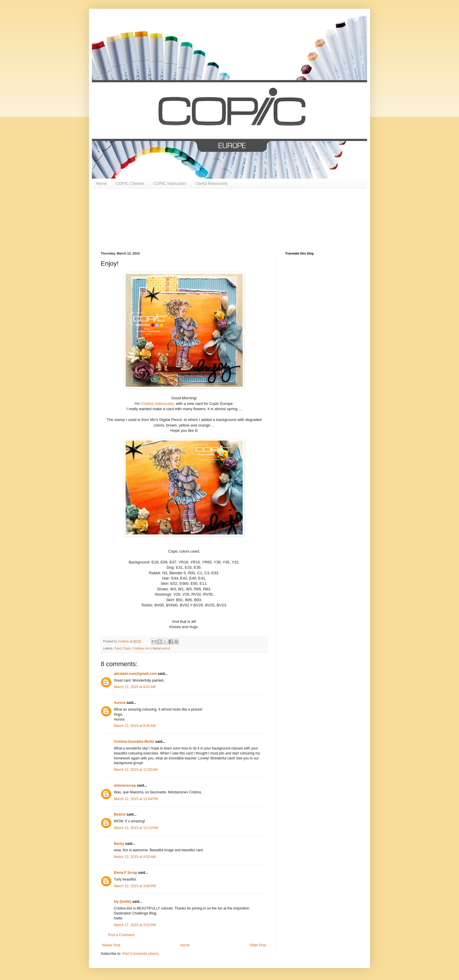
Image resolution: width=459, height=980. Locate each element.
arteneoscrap (125, 785)
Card (118, 648)
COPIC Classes (130, 183)
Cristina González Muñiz (134, 742)
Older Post (258, 945)
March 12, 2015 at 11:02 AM (136, 770)
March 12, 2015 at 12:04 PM (136, 799)
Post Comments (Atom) (140, 954)
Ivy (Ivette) (123, 902)
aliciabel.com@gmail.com (135, 674)
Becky (119, 844)
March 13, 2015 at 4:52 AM (135, 857)
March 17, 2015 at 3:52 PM (135, 925)
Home (101, 183)
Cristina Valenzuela (157, 404)
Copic (127, 648)
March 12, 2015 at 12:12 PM (136, 828)
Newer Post (111, 945)
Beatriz (120, 814)
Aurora (120, 703)
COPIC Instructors (170, 183)
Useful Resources (211, 183)
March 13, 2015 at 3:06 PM (135, 886)
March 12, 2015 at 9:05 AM (135, 726)
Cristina (138, 648)
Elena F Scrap (125, 873)
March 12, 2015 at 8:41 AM (135, 687)
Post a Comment (121, 935)
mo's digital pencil (157, 648)
